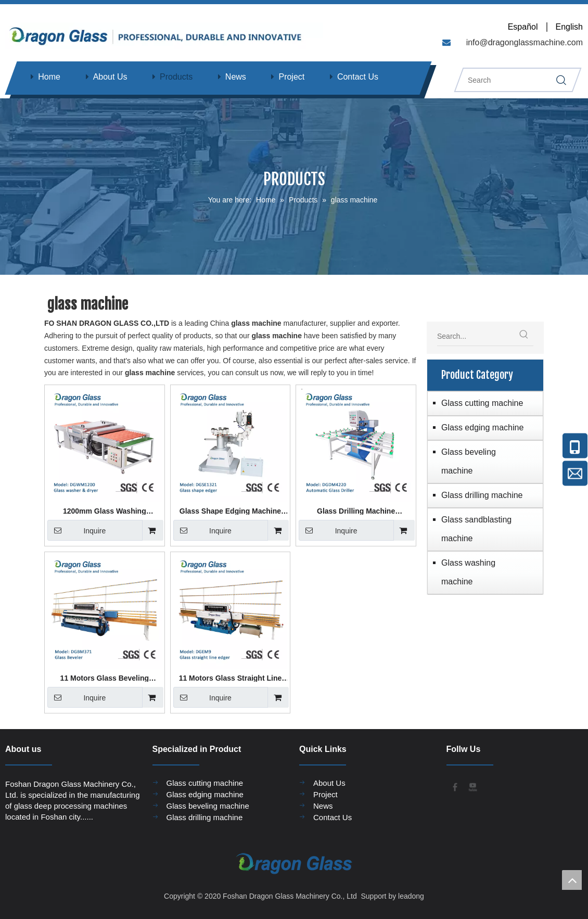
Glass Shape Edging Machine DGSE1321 (230, 511)
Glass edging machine (482, 427)
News (236, 77)
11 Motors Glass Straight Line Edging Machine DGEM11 (231, 678)
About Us (110, 77)
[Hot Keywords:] (524, 336)
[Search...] (476, 336)
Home (49, 77)
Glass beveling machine (469, 461)
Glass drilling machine (482, 495)
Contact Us (358, 77)
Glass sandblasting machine (476, 529)
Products (176, 77)
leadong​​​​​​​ (410, 896)
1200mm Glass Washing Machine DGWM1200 (105, 511)
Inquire (76, 530)
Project (291, 77)
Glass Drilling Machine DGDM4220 (356, 511)
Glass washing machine (468, 572)
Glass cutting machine (482, 403)
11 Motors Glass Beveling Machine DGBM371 (105, 678)
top (572, 880)
